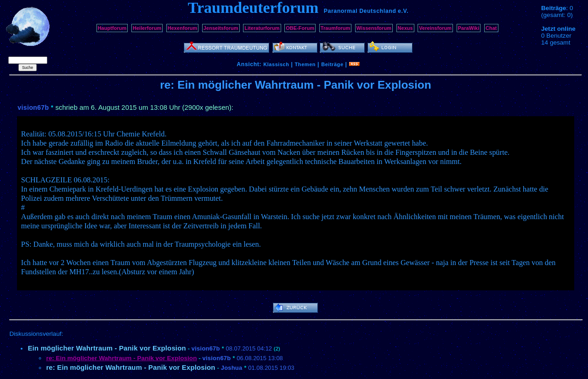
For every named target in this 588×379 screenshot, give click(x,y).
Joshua (232, 368)
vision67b (33, 107)
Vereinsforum (435, 28)
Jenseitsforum (221, 28)
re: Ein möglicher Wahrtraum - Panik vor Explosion (130, 367)
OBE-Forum (300, 28)
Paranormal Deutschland (360, 11)
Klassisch (276, 64)
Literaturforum (262, 28)
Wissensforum (374, 28)
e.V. (403, 11)
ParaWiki (469, 28)
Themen (305, 64)
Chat (491, 28)
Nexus (405, 28)
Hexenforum (183, 28)
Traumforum (336, 28)
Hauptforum (112, 28)
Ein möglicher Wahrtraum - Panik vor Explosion (107, 348)
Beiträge (332, 64)
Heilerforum (147, 28)
